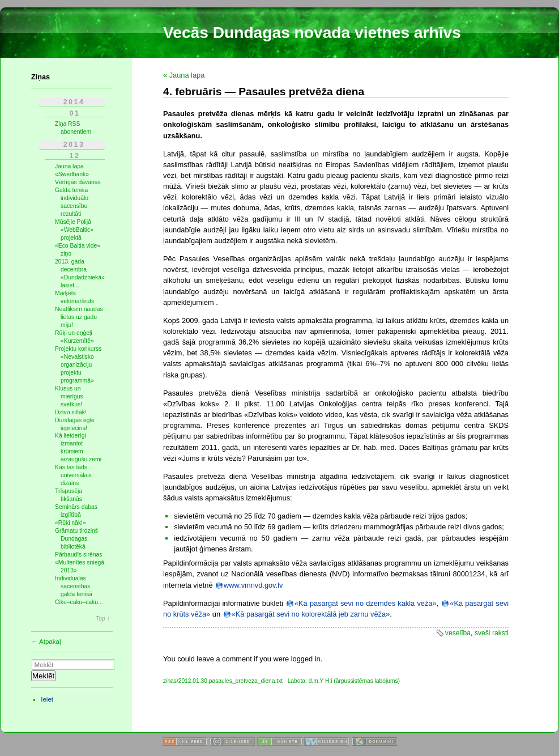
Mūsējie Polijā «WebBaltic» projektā (74, 230)
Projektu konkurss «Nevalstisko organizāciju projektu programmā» (78, 365)
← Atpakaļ (46, 642)
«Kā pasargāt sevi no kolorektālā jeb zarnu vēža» (311, 614)
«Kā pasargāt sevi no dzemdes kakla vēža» (366, 603)
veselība (458, 633)
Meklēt (43, 676)
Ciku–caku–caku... (79, 602)
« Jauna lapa (184, 75)
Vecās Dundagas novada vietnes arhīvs (312, 33)
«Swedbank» (72, 174)
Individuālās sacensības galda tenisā (74, 586)
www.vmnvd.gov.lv (253, 585)
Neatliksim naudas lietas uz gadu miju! (79, 317)
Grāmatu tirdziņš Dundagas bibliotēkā (76, 539)
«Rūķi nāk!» (71, 523)
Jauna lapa (69, 166)
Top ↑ (103, 619)
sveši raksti (492, 633)
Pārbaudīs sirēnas (79, 555)
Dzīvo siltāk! (71, 412)
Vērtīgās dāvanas (78, 182)
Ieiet (47, 699)
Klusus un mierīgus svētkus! (69, 396)
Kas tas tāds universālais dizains (73, 475)
